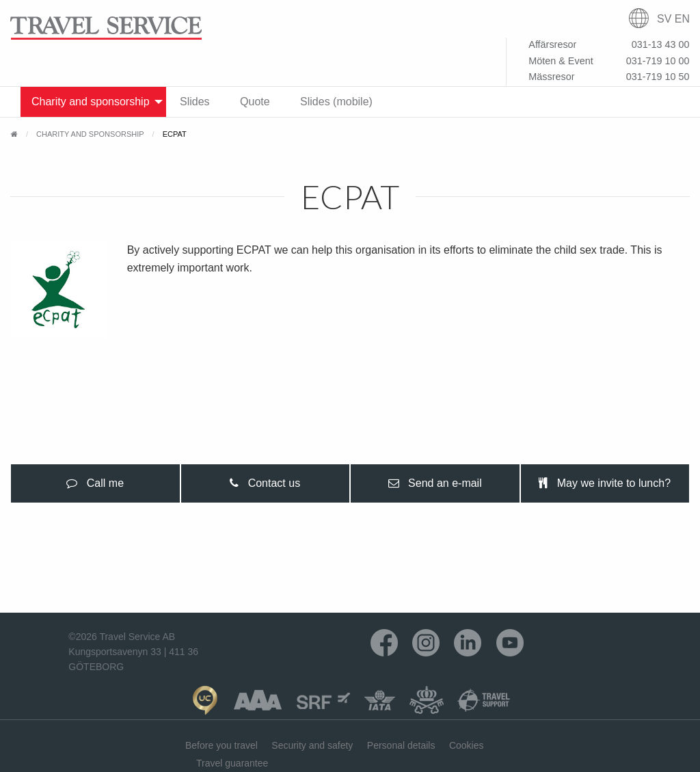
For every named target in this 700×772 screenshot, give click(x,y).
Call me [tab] (95, 483)
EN (682, 19)
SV (664, 19)
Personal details (401, 745)
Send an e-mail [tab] (435, 483)
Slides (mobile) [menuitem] (336, 102)
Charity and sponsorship (90, 134)
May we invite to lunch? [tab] (605, 483)
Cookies (467, 745)
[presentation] (95, 483)
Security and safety (312, 745)
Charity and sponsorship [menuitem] (91, 102)
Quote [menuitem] (255, 102)
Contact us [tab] (265, 483)
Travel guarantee (232, 763)
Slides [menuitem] (195, 102)
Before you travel (221, 745)
